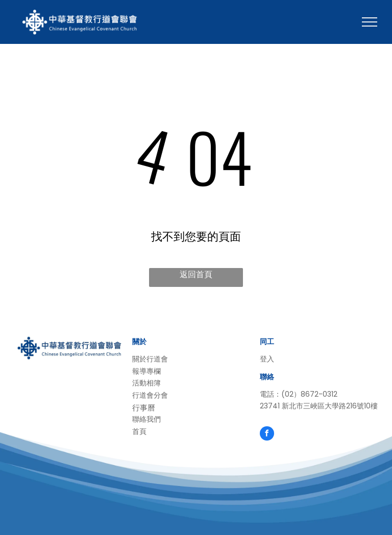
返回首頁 (196, 274)
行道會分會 (150, 395)
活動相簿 (146, 383)
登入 (267, 359)
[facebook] (267, 435)
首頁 (139, 431)
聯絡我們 (146, 419)
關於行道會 (150, 359)
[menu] (370, 22)
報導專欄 (146, 371)
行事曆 (144, 408)
